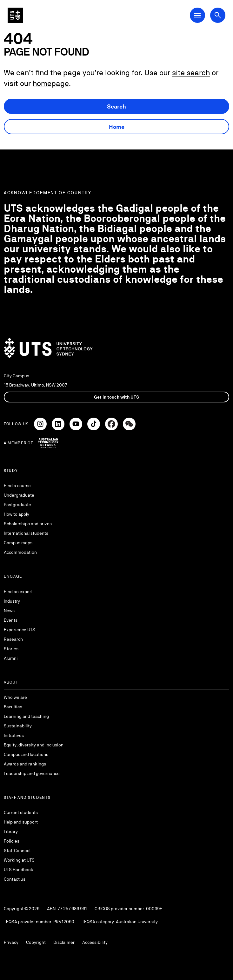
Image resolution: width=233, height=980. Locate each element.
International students (26, 533)
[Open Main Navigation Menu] (197, 15)
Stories (11, 649)
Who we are (15, 697)
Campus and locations (26, 754)
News (9, 611)
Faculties (13, 707)
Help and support (21, 822)
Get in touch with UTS (117, 397)
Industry (12, 601)
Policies (12, 841)
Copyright (36, 942)
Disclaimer (64, 942)
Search (117, 106)
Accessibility (95, 942)
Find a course (17, 486)
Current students (21, 812)
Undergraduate (19, 495)
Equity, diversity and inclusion (34, 745)
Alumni (11, 658)
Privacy (11, 942)
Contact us (15, 879)
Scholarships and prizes (28, 524)
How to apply (17, 514)
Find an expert (18, 592)
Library (11, 831)
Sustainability (18, 726)
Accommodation (20, 552)
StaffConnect (17, 851)
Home (117, 127)
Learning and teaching (26, 716)
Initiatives (14, 735)
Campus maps (18, 543)
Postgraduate (17, 505)
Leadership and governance (32, 773)
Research (13, 639)
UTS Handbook (19, 870)
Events (11, 620)
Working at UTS (19, 860)
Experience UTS (20, 630)
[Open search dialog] (218, 15)
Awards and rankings (25, 764)
